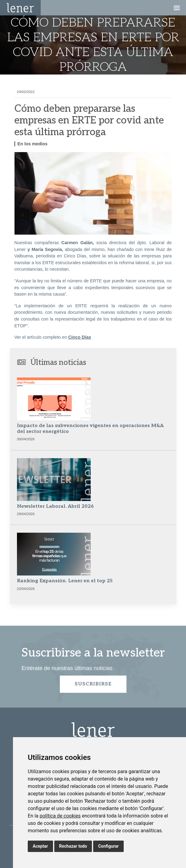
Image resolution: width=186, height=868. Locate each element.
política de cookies (60, 816)
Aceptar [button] (40, 846)
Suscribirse (93, 684)
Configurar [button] (108, 846)
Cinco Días (80, 337)
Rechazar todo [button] (73, 846)
